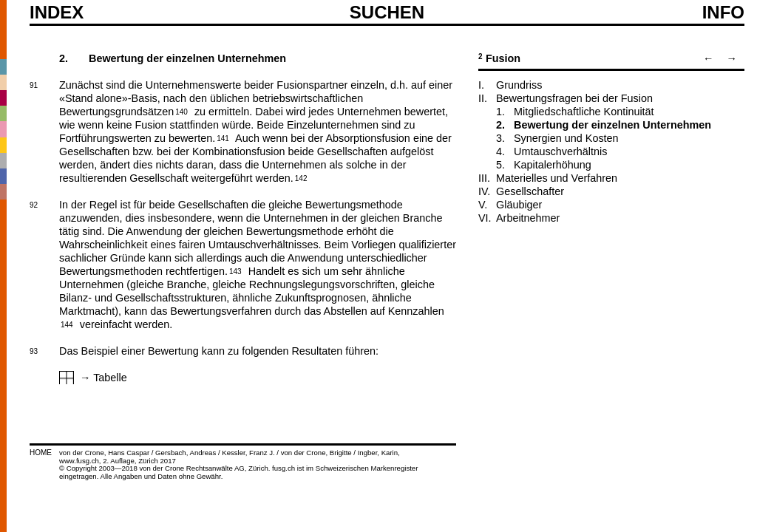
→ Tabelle (103, 378)
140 (181, 111)
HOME (41, 453)
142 (301, 177)
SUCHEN (387, 12)
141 (223, 137)
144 (67, 324)
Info (723, 13)
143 (235, 270)
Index (57, 13)
